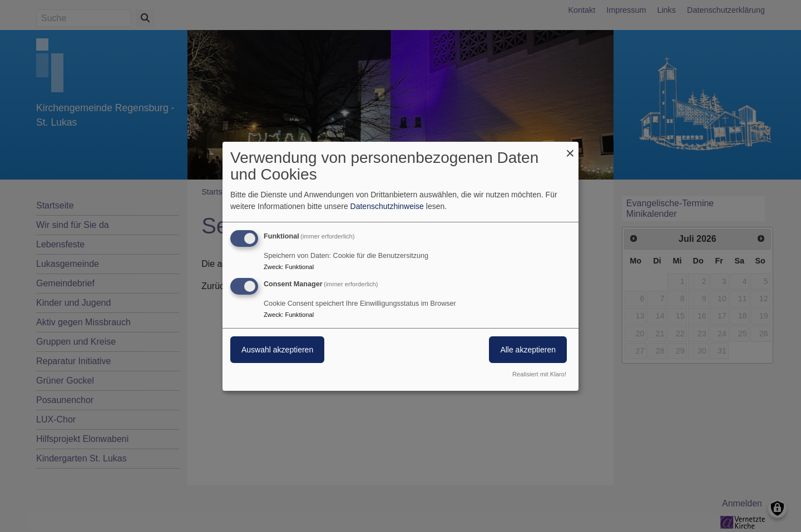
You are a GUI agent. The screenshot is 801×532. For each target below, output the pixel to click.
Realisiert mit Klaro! (539, 374)
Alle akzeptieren (528, 350)
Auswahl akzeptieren (277, 350)
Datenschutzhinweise (387, 206)
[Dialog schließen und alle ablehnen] (570, 148)
